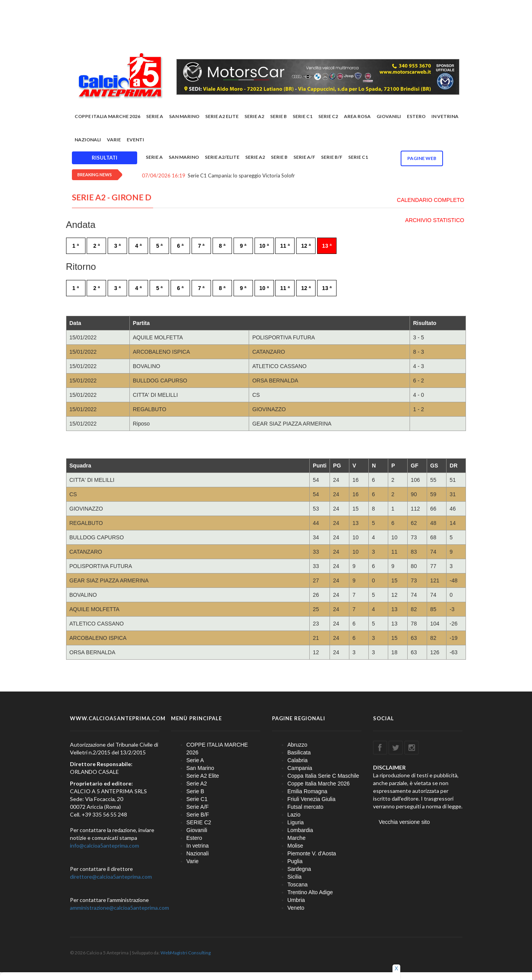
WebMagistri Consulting (186, 953)
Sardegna (299, 869)
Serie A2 (254, 116)
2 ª (97, 246)
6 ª (181, 246)
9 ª (243, 246)
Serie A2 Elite (222, 116)
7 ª (201, 246)
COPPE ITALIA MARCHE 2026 (107, 116)
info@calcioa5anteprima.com (105, 845)
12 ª (306, 246)
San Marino (184, 116)
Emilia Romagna (308, 791)
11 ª (285, 246)
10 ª (264, 246)
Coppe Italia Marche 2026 (319, 784)
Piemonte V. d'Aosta (312, 853)
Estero (416, 116)
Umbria (296, 900)
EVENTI (135, 140)
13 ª (327, 246)
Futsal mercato (306, 807)
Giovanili (389, 116)
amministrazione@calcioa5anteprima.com (119, 908)
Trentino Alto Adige (310, 892)
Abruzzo (297, 745)
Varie (114, 140)
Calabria (298, 760)
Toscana (298, 884)
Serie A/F (304, 157)
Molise (295, 846)
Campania (300, 768)
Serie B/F (332, 157)
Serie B (278, 116)
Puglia (295, 861)
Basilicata (299, 752)
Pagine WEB (422, 158)
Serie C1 (303, 116)
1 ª (76, 246)
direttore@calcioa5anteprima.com (111, 877)
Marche (297, 838)
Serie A (155, 116)
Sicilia (295, 877)
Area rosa (357, 116)
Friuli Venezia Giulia (312, 799)
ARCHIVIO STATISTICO (435, 220)
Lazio (294, 815)
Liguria (296, 822)
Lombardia (300, 830)
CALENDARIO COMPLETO (430, 200)
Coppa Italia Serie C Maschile (323, 776)
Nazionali (88, 140)
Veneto (296, 908)
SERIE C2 (328, 116)
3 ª (118, 246)
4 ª (139, 246)
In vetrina (445, 116)
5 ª (160, 246)
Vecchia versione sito (405, 822)
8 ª (222, 246)
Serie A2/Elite (222, 157)
